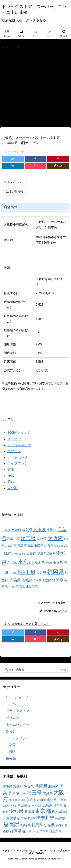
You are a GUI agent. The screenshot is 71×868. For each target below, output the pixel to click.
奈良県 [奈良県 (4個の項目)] (13, 800)
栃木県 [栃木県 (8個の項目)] (40, 562)
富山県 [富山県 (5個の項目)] (28, 546)
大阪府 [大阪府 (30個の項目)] (55, 538)
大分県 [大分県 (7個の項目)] (41, 539)
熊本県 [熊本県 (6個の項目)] (22, 818)
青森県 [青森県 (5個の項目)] (47, 580)
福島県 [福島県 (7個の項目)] (26, 825)
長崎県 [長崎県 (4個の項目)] (37, 581)
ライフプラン (18, 463)
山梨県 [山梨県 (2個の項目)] (57, 546)
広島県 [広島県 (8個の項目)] (31, 553)
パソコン (14, 451)
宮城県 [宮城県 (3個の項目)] (9, 546)
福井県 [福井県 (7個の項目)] (41, 573)
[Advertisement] (35, 89)
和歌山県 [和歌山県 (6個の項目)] (13, 539)
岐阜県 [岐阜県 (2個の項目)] (64, 546)
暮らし (12, 482)
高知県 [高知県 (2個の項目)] (12, 587)
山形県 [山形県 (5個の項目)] (49, 546)
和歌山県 (60, 603)
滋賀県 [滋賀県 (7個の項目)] (58, 563)
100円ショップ (19, 433)
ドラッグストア (19, 445)
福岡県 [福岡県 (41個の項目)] (56, 572)
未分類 (12, 488)
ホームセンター (19, 457)
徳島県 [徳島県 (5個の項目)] (42, 554)
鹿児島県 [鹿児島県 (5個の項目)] (32, 586)
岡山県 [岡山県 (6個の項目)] (7, 554)
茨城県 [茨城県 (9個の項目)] (27, 580)
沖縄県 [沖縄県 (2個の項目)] (49, 563)
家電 (11, 470)
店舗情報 (15, 191)
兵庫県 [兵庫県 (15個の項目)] (39, 530)
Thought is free (55, 859)
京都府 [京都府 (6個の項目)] (16, 530)
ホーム (9, 47)
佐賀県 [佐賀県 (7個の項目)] (27, 530)
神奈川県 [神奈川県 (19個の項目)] (26, 572)
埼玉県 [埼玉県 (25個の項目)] (28, 538)
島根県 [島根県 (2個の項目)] (22, 554)
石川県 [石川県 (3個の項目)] (13, 573)
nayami (63, 611)
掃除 (11, 476)
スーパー (26, 47)
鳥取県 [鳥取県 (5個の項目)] (20, 586)
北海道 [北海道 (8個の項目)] (52, 530)
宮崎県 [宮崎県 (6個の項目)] (18, 546)
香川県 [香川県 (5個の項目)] (27, 831)
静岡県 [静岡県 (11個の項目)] (58, 580)
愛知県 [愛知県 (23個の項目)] (16, 811)
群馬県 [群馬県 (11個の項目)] (15, 580)
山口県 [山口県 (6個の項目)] (39, 546)
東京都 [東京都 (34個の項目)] (26, 562)
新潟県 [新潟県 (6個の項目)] (12, 563)
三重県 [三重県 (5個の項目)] (6, 530)
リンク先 (42, 370)
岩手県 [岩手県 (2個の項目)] (15, 554)
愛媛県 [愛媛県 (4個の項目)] (51, 554)
